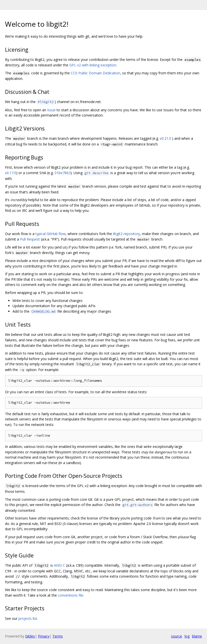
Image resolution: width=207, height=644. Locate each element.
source (177, 636)
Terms (58, 636)
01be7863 (63, 173)
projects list (28, 618)
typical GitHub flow (51, 234)
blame (197, 636)
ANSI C (59, 565)
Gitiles (30, 636)
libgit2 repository (126, 234)
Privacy (44, 636)
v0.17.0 (11, 173)
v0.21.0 (165, 138)
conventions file (71, 595)
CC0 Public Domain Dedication (96, 73)
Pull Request (30, 239)
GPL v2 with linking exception (93, 65)
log (187, 636)
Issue (51, 110)
